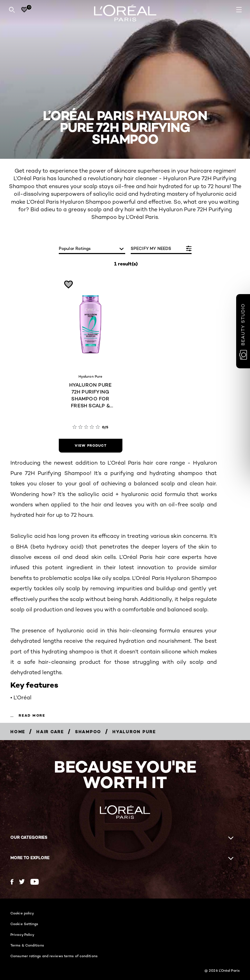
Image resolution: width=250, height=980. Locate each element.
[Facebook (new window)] (12, 882)
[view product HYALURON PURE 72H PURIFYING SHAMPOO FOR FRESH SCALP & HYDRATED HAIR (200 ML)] (91, 446)
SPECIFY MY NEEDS (151, 248)
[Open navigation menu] (239, 10)
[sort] (92, 249)
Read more (32, 715)
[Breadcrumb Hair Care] (50, 732)
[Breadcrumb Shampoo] (88, 732)
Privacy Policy (22, 934)
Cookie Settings (24, 924)
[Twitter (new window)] (22, 882)
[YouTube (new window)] (35, 882)
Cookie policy (22, 913)
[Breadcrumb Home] (18, 732)
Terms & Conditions (27, 945)
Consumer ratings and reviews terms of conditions (54, 956)
